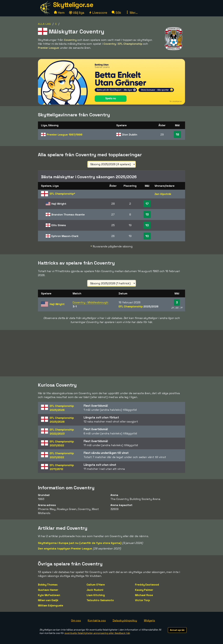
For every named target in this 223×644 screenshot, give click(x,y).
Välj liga (77, 13)
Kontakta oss (97, 620)
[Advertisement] (111, 353)
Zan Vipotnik (163, 194)
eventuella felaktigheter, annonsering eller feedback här (97, 633)
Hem (59, 13)
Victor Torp (142, 600)
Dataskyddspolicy (125, 620)
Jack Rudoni (95, 590)
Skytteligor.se (73, 5)
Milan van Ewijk (48, 600)
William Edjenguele (51, 605)
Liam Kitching (96, 595)
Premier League (65, 135)
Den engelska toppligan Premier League (65, 548)
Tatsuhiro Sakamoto (100, 600)
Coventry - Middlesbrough (90, 302)
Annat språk (177, 630)
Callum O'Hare (96, 585)
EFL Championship (138, 306)
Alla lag (44, 24)
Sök (117, 13)
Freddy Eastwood (147, 585)
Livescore (98, 13)
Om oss (76, 620)
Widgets (149, 620)
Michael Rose (144, 595)
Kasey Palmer (144, 590)
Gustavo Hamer (48, 590)
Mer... (132, 13)
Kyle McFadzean (49, 595)
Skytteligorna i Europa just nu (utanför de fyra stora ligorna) (80, 543)
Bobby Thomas (48, 585)
